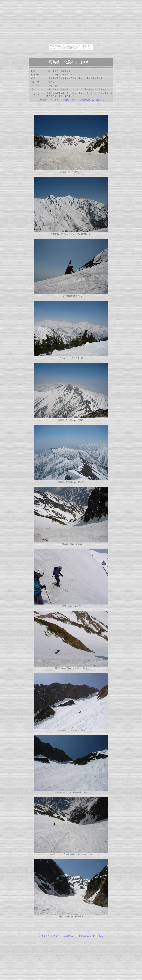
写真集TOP (69, 936)
